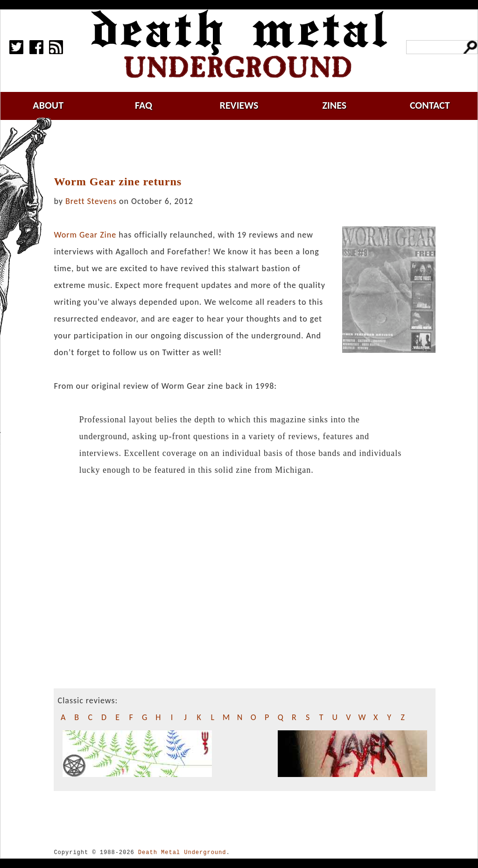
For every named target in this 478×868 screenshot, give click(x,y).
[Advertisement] (250, 148)
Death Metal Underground (182, 852)
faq (144, 105)
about (48, 105)
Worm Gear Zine (85, 235)
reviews (239, 105)
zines (334, 105)
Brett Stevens (91, 201)
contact (430, 105)
